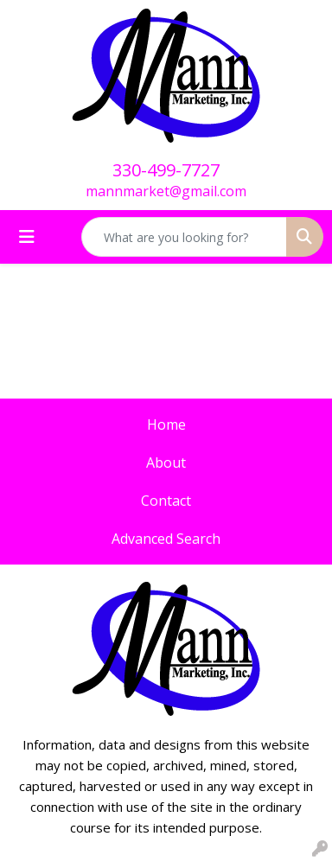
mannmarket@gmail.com (166, 191)
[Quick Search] (184, 237)
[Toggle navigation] (27, 237)
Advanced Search (166, 539)
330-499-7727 (166, 170)
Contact (166, 501)
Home (166, 424)
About (166, 463)
